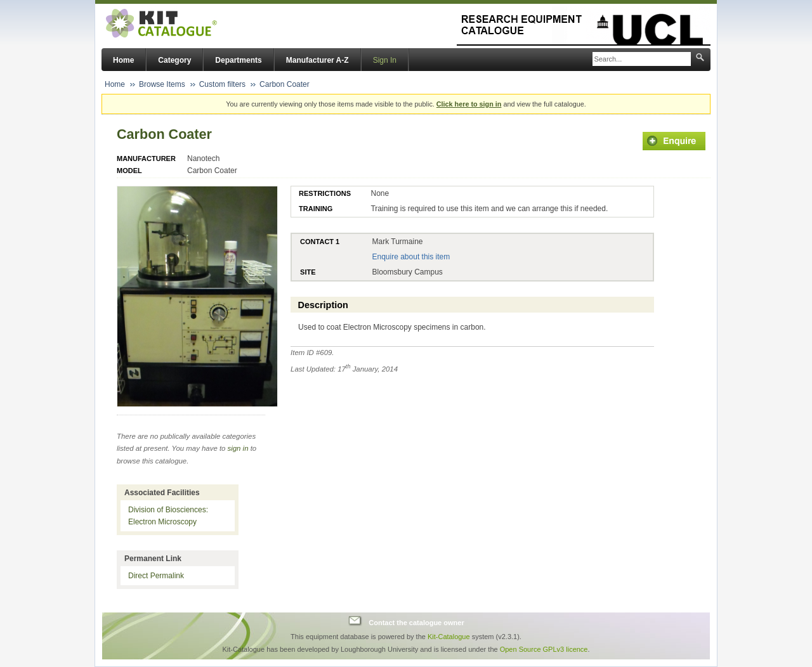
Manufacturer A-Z (318, 60)
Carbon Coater (285, 84)
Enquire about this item (411, 257)
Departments (238, 60)
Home (123, 60)
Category (174, 60)
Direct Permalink (156, 576)
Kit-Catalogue (449, 637)
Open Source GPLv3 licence (544, 649)
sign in (238, 448)
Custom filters (222, 84)
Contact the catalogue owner (416, 623)
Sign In (385, 60)
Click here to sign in (469, 104)
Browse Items (162, 84)
